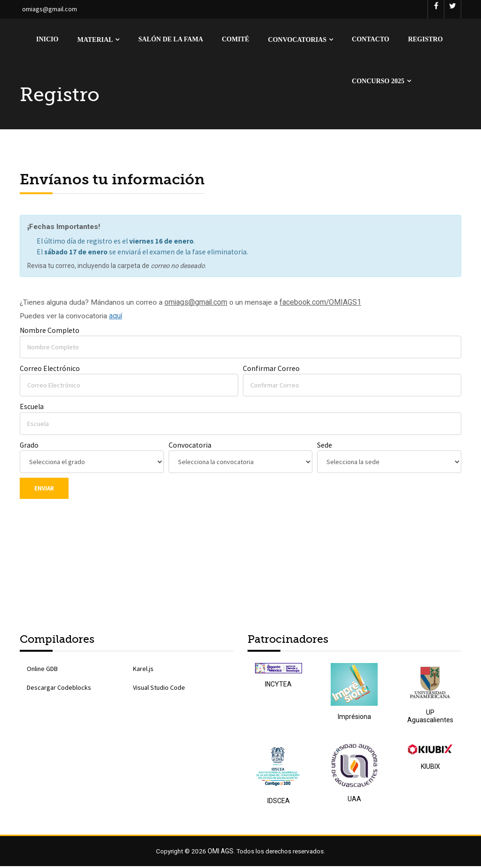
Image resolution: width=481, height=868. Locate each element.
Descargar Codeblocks (59, 689)
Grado (29, 446)
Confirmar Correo (271, 370)
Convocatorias (297, 40)
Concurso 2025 (378, 81)
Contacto (371, 39)
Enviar (44, 490)
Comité (235, 39)
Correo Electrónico (50, 370)
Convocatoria (190, 446)
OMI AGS (220, 853)
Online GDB (42, 671)
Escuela (32, 408)
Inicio (47, 39)
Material (95, 40)
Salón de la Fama (171, 39)
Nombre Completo (50, 331)
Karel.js (143, 671)
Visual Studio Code (159, 689)
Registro (426, 39)
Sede (325, 446)
